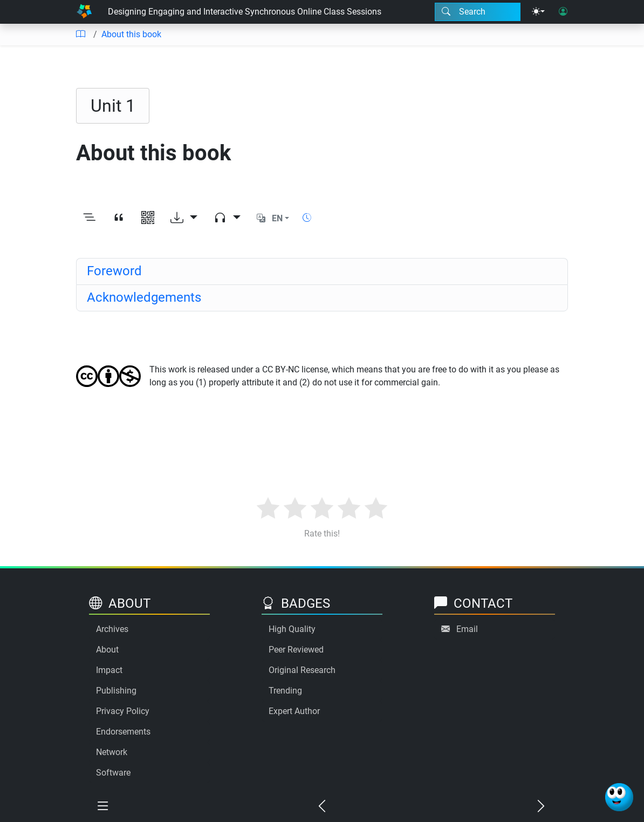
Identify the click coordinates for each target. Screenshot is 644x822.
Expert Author (294, 711)
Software (113, 773)
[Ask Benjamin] (619, 797)
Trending (285, 691)
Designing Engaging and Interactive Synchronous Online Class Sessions (245, 12)
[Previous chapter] (322, 807)
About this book (131, 34)
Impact (109, 670)
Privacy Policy (123, 711)
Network (112, 752)
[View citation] (119, 219)
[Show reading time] (307, 218)
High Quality (292, 629)
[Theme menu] (538, 12)
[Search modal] (478, 12)
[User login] (563, 12)
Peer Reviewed (296, 650)
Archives (112, 629)
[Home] (84, 12)
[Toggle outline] (90, 219)
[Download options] (184, 219)
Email (467, 629)
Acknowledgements (144, 297)
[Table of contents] (80, 35)
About (107, 650)
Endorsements (123, 732)
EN (277, 218)
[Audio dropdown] (227, 219)
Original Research (302, 670)
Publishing (116, 691)
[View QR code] (148, 219)
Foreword (114, 271)
